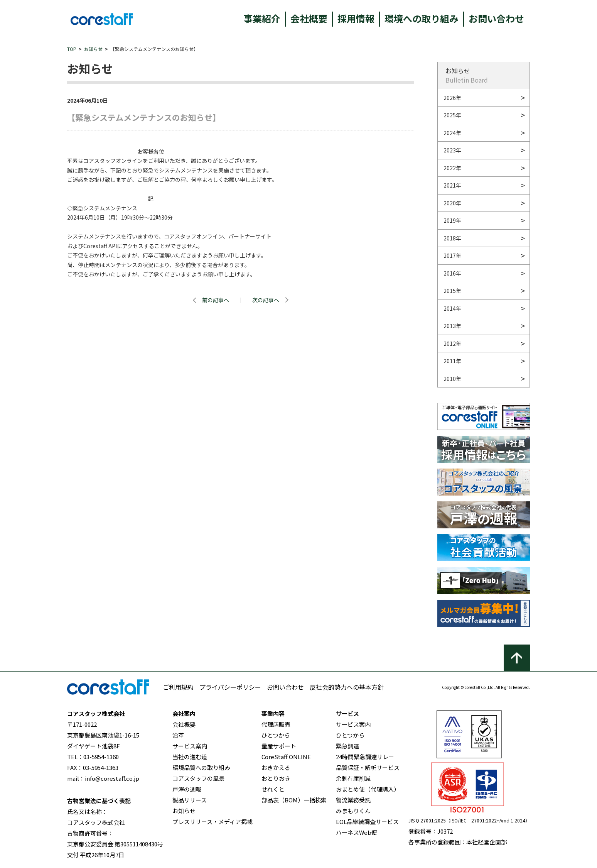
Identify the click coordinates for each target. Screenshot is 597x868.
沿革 (178, 735)
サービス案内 (190, 746)
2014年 (452, 308)
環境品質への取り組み (201, 767)
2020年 (452, 203)
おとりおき (276, 778)
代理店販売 (276, 724)
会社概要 (309, 18)
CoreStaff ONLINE (286, 757)
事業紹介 (262, 18)
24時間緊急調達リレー (365, 757)
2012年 (452, 343)
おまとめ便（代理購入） (368, 789)
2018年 (452, 238)
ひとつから (276, 735)
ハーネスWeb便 (357, 832)
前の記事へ (216, 300)
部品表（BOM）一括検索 (294, 800)
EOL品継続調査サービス (367, 821)
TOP (72, 49)
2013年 (452, 326)
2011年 (452, 361)
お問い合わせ (496, 18)
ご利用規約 (178, 687)
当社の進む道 (190, 757)
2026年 (452, 98)
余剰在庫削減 (353, 778)
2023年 (452, 150)
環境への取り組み (422, 18)
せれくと (273, 789)
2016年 (452, 273)
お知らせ (93, 49)
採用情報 (356, 18)
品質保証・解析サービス (368, 767)
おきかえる (276, 767)
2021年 (452, 185)
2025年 (452, 115)
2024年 (452, 133)
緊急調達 (347, 746)
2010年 (452, 379)
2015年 (452, 291)
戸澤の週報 (187, 789)
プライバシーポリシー (230, 687)
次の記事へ (266, 300)
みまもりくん (353, 811)
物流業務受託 (353, 800)
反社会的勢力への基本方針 (347, 687)
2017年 (452, 255)
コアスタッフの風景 (198, 778)
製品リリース (190, 800)
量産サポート (279, 746)
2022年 (452, 168)
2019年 (452, 220)
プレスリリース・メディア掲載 (212, 821)
